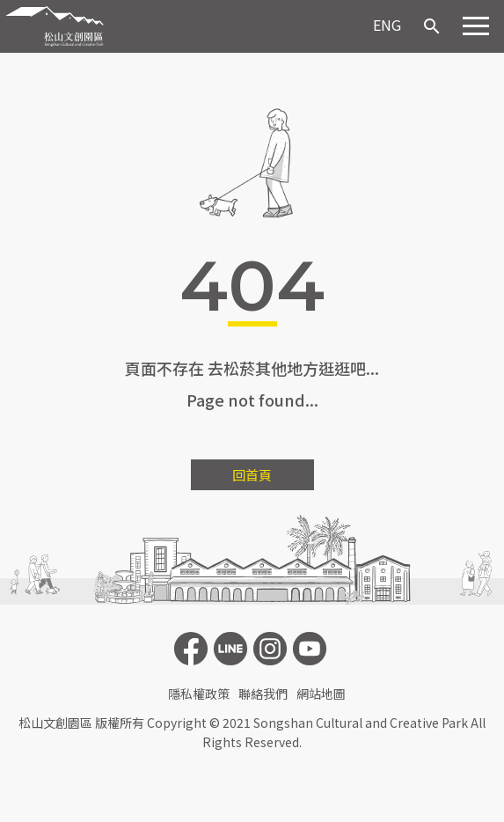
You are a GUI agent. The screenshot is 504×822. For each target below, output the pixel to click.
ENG (387, 25)
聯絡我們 (263, 694)
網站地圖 (321, 694)
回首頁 (252, 475)
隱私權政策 (199, 694)
